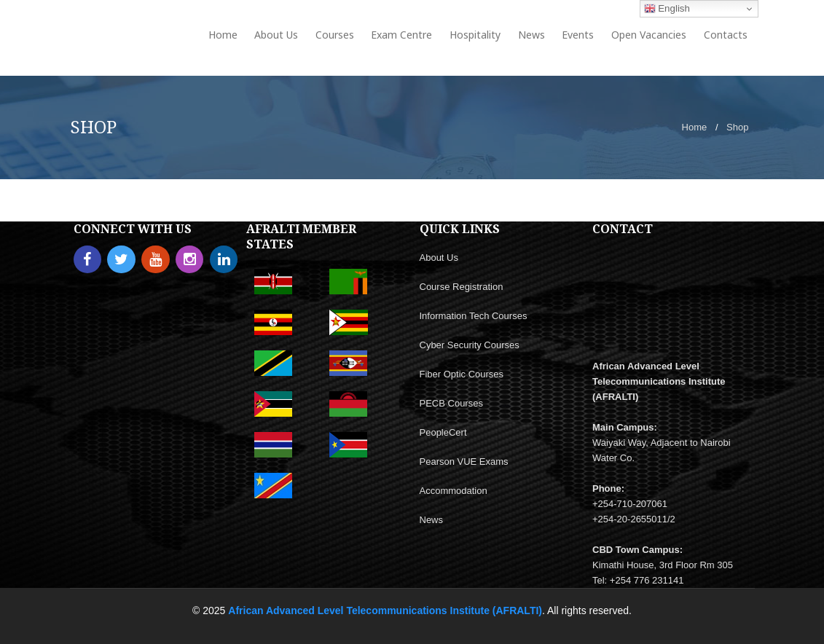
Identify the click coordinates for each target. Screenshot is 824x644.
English (667, 9)
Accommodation (454, 491)
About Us (439, 258)
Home (695, 127)
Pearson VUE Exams (464, 462)
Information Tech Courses (474, 316)
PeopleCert (443, 432)
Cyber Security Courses (470, 345)
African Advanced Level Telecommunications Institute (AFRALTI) (385, 610)
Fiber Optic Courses (462, 374)
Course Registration (462, 287)
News (432, 520)
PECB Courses (451, 403)
